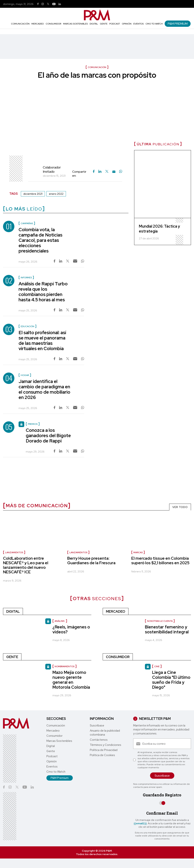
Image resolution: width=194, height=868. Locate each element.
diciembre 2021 (33, 194)
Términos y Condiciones (106, 745)
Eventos (138, 24)
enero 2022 (56, 194)
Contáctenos (99, 740)
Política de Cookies (102, 755)
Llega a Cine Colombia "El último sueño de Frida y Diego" (171, 680)
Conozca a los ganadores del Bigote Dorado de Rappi (48, 436)
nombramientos (65, 666)
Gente (104, 24)
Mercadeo (38, 24)
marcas (138, 552)
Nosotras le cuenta (160, 621)
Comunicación (20, 24)
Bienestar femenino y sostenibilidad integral (167, 629)
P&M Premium (178, 24)
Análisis (60, 621)
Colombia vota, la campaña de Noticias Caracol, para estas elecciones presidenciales (40, 240)
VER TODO (180, 507)
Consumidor (53, 24)
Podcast (115, 24)
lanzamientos (14, 552)
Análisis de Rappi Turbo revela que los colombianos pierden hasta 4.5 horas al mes (43, 292)
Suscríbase (97, 726)
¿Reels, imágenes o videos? (71, 629)
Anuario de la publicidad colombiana (105, 733)
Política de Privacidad (104, 750)
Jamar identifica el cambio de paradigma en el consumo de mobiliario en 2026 (44, 389)
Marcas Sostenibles (75, 24)
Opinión (127, 24)
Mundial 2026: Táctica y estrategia (159, 229)
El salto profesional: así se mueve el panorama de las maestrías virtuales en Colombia (42, 341)
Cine (157, 666)
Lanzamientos (78, 552)
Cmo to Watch (154, 24)
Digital (94, 24)
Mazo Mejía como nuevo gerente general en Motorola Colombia (71, 680)
